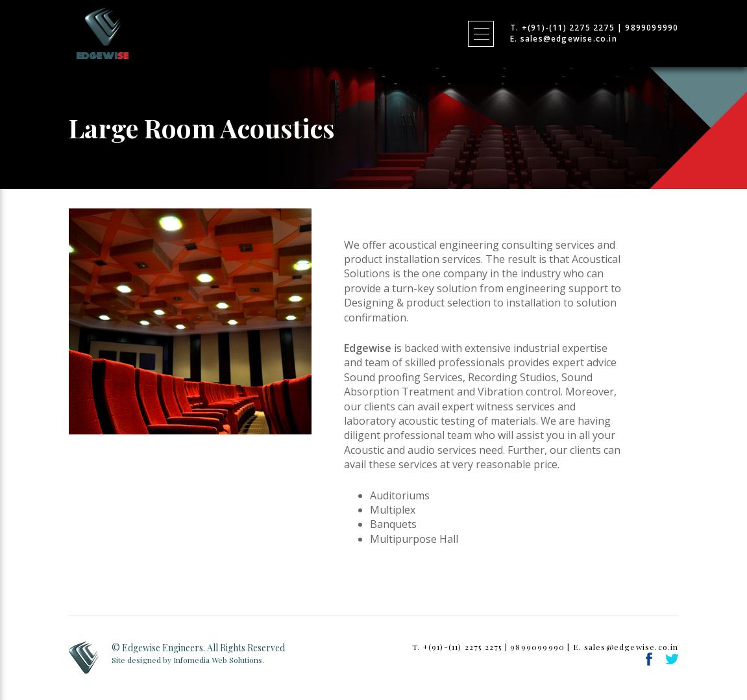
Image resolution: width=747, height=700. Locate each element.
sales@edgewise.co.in (569, 39)
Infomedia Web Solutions (218, 660)
